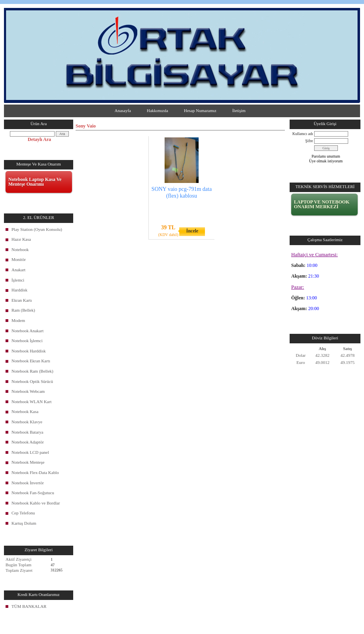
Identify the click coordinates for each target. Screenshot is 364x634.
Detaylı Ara (39, 139)
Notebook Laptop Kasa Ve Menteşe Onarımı (35, 182)
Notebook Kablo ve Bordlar (36, 503)
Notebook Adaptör (28, 442)
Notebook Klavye (27, 422)
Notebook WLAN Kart (31, 402)
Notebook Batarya (27, 432)
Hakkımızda (157, 110)
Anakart (18, 270)
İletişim (239, 110)
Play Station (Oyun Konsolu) (37, 229)
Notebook (20, 249)
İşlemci (18, 280)
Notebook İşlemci (27, 341)
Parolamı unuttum (326, 156)
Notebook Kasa (25, 411)
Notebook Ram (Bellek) (32, 371)
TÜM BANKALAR (29, 606)
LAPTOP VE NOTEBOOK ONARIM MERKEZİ (322, 204)
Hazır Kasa (21, 239)
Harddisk (19, 290)
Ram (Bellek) (23, 310)
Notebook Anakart (27, 331)
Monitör (19, 259)
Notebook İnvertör (28, 483)
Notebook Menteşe (28, 462)
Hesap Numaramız (200, 110)
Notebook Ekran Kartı (31, 361)
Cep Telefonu (23, 513)
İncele (192, 231)
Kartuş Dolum (24, 523)
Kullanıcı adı (303, 134)
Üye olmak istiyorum (326, 161)
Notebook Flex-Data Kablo (35, 472)
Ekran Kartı (22, 300)
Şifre (309, 141)
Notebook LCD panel (30, 452)
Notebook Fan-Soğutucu (33, 493)
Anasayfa (123, 110)
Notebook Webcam (28, 391)
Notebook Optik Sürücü (32, 381)
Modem (18, 320)
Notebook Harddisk (28, 351)
